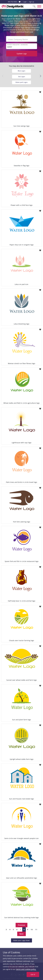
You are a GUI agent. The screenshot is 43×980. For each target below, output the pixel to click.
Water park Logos (21, 82)
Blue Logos (21, 71)
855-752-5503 (12, 2)
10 (32, 929)
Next (21, 934)
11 (36, 929)
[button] (40, 76)
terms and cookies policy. (26, 969)
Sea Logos (22, 77)
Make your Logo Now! (21, 940)
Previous (21, 925)
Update (22, 54)
